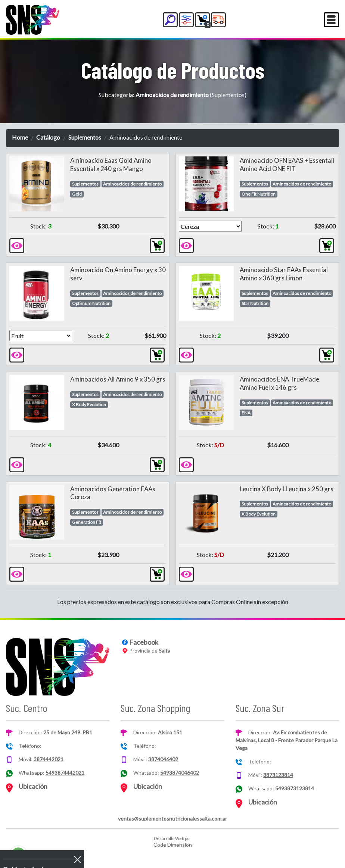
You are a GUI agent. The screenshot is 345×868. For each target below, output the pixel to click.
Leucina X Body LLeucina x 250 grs (287, 489)
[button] (170, 20)
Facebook (144, 642)
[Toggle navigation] (331, 20)
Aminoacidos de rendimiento (132, 184)
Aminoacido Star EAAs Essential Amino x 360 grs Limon (284, 274)
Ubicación (33, 786)
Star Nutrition (255, 303)
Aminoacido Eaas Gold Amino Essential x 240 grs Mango (111, 164)
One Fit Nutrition (259, 194)
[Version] (210, 226)
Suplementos (85, 137)
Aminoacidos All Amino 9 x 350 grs (118, 379)
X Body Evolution (89, 405)
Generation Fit (87, 522)
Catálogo (48, 137)
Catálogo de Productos (173, 70)
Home (20, 137)
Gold (77, 194)
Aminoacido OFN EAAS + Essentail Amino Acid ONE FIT (287, 164)
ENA (246, 413)
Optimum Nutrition (91, 303)
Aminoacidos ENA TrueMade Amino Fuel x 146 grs (279, 383)
